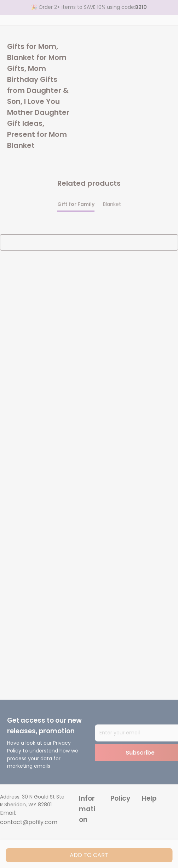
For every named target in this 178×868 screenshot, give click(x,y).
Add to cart (89, 855)
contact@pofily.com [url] (29, 822)
